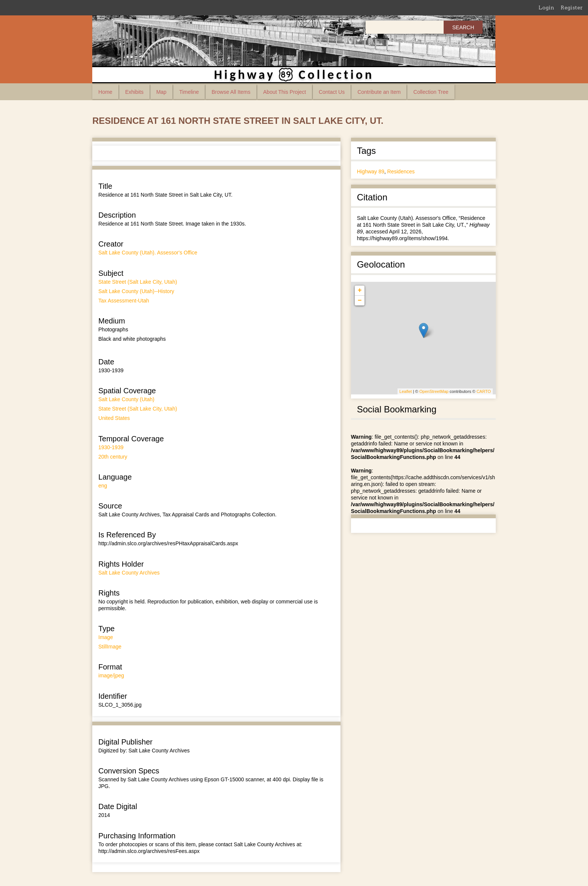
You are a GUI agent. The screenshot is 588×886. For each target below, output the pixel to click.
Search (463, 27)
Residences (401, 171)
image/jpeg (111, 675)
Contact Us (332, 92)
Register (572, 8)
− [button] (360, 301)
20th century (113, 457)
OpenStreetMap (434, 391)
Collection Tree (431, 92)
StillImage (110, 647)
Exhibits (134, 92)
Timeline (189, 92)
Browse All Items (231, 92)
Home (105, 92)
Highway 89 (371, 171)
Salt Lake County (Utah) (126, 399)
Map (161, 92)
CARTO (484, 391)
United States (114, 418)
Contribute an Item (379, 92)
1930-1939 (111, 447)
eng (103, 486)
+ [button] (360, 290)
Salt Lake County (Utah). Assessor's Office (148, 253)
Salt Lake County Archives (129, 573)
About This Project (285, 92)
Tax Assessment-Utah (124, 301)
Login (546, 8)
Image (106, 637)
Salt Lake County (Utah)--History (136, 291)
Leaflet (406, 391)
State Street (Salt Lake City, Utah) (138, 282)
